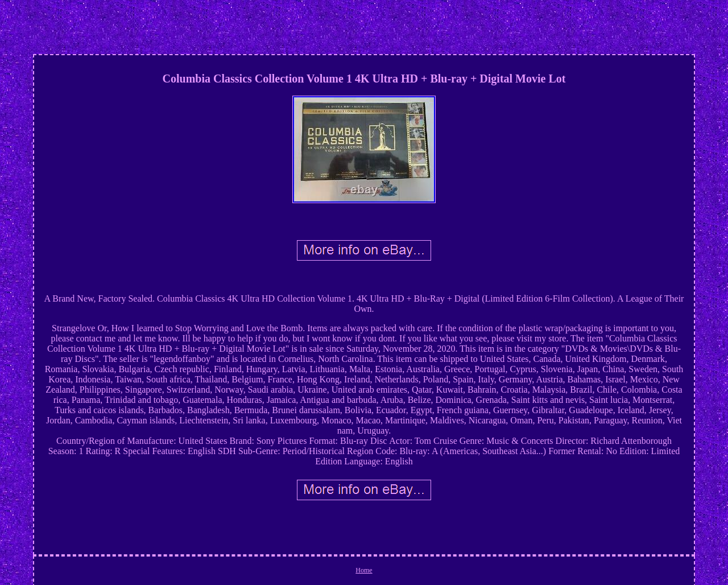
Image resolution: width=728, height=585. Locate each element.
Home (364, 570)
